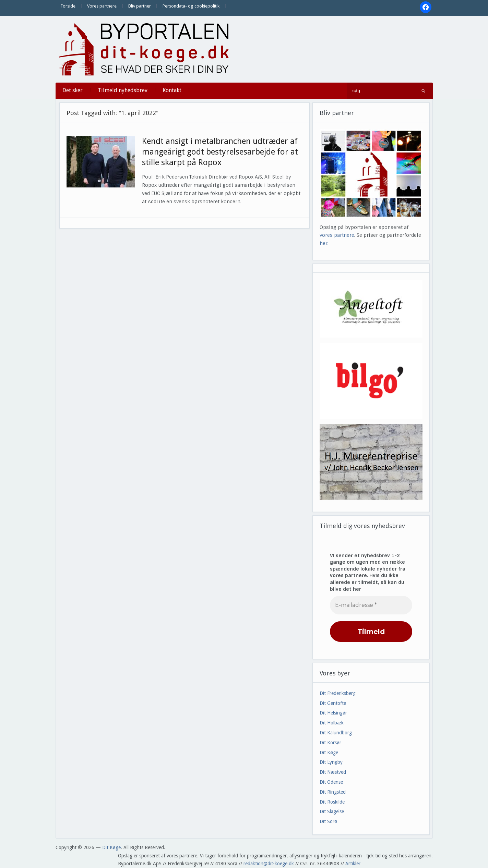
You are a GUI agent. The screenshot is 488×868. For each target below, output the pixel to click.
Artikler (353, 864)
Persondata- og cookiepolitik (191, 6)
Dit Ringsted (333, 792)
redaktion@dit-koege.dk (269, 864)
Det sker (73, 90)
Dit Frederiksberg (338, 693)
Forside (68, 6)
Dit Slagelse (332, 811)
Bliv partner (140, 6)
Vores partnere (102, 6)
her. (324, 243)
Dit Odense (331, 782)
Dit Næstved (333, 772)
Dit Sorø (328, 821)
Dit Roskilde (332, 802)
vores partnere (337, 235)
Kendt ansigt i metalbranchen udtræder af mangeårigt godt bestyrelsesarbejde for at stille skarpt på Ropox (220, 152)
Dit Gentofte (333, 703)
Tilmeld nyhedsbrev (123, 90)
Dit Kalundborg (336, 733)
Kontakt (172, 90)
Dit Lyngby (331, 762)
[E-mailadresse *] (371, 605)
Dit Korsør (330, 743)
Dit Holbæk (332, 723)
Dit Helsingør (333, 713)
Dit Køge (329, 753)
